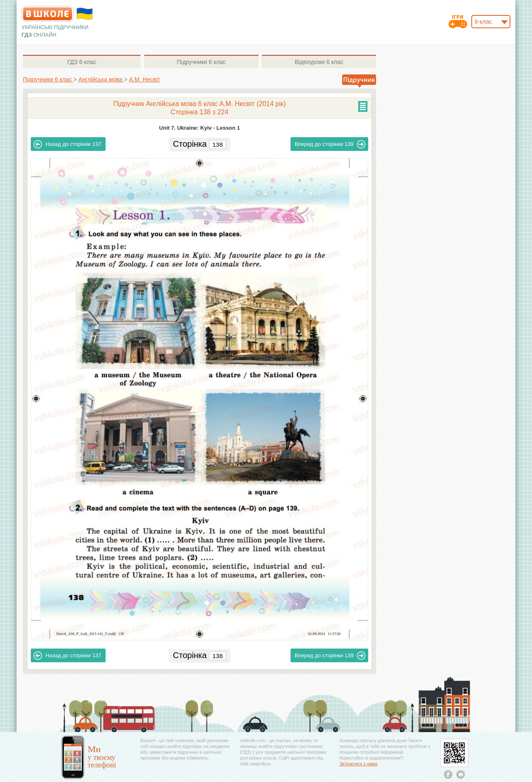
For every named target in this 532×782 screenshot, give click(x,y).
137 (67, 144)
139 (330, 144)
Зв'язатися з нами (358, 764)
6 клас (82, 62)
